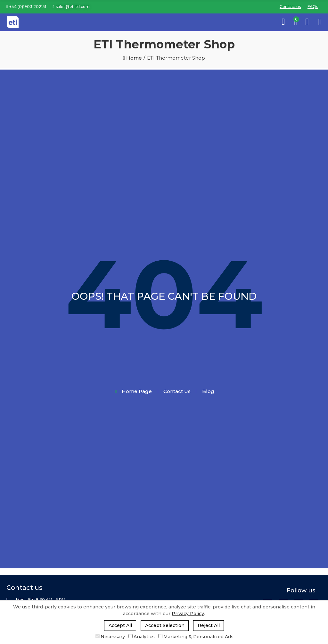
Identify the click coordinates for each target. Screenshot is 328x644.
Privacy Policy (188, 614)
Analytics (142, 637)
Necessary (110, 637)
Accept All (120, 625)
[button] (26, 7)
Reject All (209, 625)
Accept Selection (165, 625)
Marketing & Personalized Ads (196, 637)
